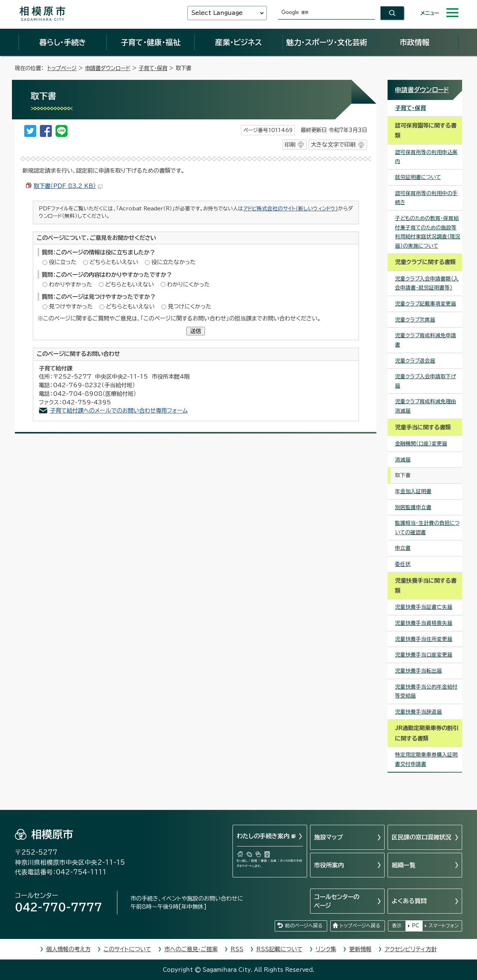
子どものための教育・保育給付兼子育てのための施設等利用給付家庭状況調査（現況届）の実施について (428, 232)
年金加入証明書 (413, 491)
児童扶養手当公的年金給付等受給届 (426, 691)
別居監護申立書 (413, 507)
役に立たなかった (173, 262)
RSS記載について (279, 949)
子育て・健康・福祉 (151, 42)
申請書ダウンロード (108, 68)
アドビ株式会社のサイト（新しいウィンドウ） (291, 209)
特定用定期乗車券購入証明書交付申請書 (426, 759)
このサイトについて (127, 949)
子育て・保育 (153, 68)
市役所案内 (329, 865)
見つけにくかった (189, 306)
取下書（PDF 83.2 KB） (68, 186)
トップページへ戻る (360, 926)
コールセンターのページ (337, 901)
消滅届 (403, 460)
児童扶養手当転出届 (418, 671)
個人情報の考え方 (68, 949)
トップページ (62, 68)
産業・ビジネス (238, 42)
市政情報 (414, 42)
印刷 (290, 145)
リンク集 (326, 949)
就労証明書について (418, 177)
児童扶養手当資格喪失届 (424, 623)
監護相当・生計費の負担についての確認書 (427, 528)
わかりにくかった (188, 284)
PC (416, 926)
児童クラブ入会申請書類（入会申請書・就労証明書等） (427, 283)
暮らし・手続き (63, 42)
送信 (196, 331)
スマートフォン (444, 926)
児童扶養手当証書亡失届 (424, 607)
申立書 (403, 548)
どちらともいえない (114, 262)
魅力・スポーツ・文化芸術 (327, 42)
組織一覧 (404, 865)
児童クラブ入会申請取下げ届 (426, 381)
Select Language (217, 13)
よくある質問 (409, 901)
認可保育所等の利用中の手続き (426, 198)
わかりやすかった (70, 284)
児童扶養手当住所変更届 (424, 639)
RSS (237, 949)
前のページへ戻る (304, 926)
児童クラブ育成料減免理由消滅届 (426, 406)
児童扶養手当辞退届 (418, 712)
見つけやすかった (71, 306)
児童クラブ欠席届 (415, 320)
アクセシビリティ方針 (411, 949)
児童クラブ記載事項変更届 (426, 304)
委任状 (403, 564)
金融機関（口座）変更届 (421, 444)
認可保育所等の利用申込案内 (426, 157)
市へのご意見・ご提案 (191, 949)
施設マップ (328, 837)
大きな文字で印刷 (333, 145)
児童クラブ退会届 (415, 361)
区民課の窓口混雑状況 (421, 837)
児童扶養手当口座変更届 (424, 655)
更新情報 (360, 949)
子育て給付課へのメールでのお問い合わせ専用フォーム (119, 411)
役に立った (63, 262)
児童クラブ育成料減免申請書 (426, 340)
